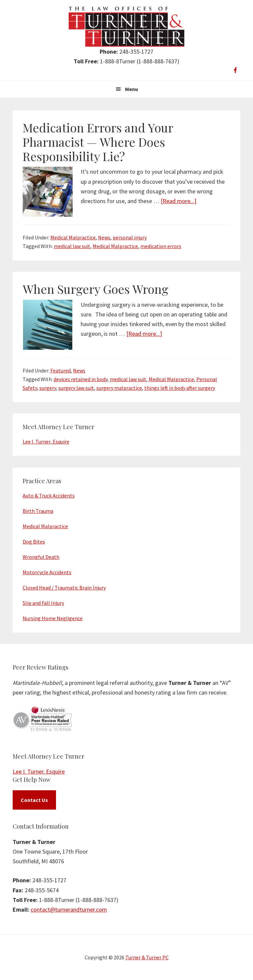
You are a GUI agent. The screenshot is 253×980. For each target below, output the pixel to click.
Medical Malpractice (73, 237)
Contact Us (34, 800)
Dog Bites (34, 542)
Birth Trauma (38, 511)
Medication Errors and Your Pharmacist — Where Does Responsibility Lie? (98, 142)
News (104, 237)
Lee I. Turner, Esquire (46, 441)
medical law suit (72, 246)
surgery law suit (76, 388)
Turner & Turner (126, 27)
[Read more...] (178, 201)
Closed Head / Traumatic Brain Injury (64, 588)
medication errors (161, 246)
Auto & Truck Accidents (49, 496)
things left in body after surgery (180, 388)
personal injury (130, 237)
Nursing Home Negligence (53, 618)
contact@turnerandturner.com (69, 909)
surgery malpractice (119, 388)
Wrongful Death (41, 557)
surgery (48, 388)
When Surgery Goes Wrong (95, 289)
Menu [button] (131, 89)
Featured (60, 370)
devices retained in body (80, 379)
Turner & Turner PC (147, 957)
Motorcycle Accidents (47, 572)
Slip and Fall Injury (43, 603)
